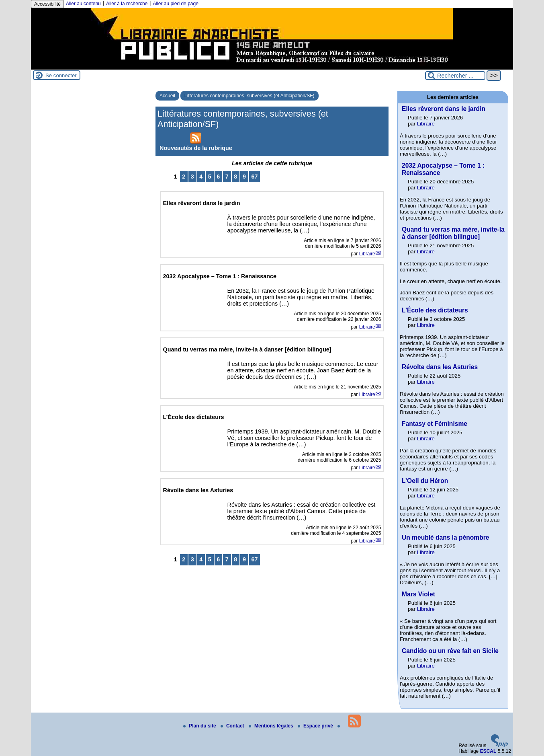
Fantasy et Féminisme (435, 424)
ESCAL (488, 751)
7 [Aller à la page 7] (227, 177)
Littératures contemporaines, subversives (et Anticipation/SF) (249, 96)
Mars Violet (418, 594)
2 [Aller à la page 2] (184, 177)
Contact (233, 726)
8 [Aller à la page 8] (235, 177)
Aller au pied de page (175, 4)
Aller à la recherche (127, 4)
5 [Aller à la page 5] (210, 177)
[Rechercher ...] (455, 76)
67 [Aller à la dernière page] (254, 177)
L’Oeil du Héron (425, 481)
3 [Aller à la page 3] (192, 177)
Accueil (167, 96)
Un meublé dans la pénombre (446, 537)
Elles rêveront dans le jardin (444, 109)
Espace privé (316, 726)
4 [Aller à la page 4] (201, 177)
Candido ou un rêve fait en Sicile (450, 651)
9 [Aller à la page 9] (244, 177)
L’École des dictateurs (435, 310)
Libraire (367, 254)
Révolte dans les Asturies (440, 367)
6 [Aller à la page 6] (218, 177)
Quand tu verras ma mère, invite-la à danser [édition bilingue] (453, 233)
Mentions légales (272, 726)
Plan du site (200, 726)
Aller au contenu (83, 4)
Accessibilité (47, 4)
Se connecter (61, 75)
